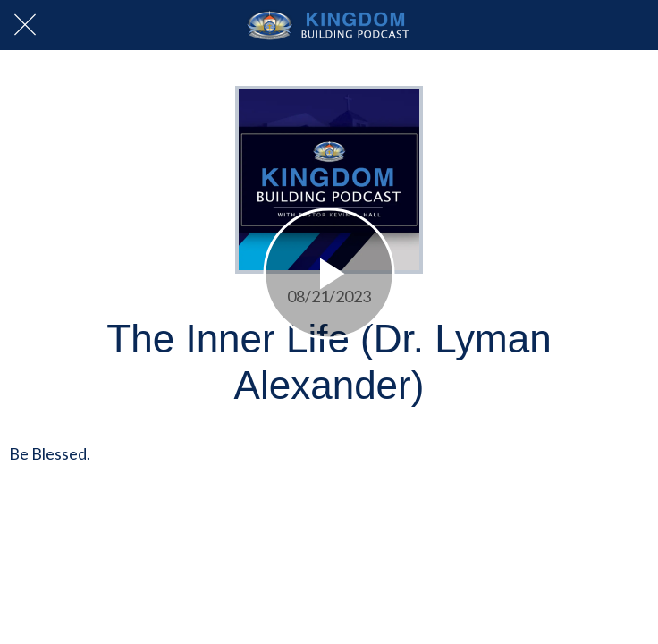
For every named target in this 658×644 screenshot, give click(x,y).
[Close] (25, 25)
